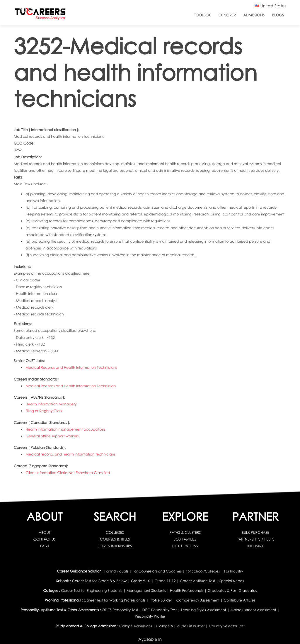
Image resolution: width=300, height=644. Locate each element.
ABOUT (45, 532)
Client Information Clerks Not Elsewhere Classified (68, 473)
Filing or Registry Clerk (44, 411)
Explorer (227, 15)
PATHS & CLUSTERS (185, 532)
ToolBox (202, 15)
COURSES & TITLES (115, 539)
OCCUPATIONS (185, 546)
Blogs (278, 15)
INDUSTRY (256, 546)
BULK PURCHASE (255, 532)
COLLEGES (115, 532)
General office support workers (52, 436)
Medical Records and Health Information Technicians (71, 367)
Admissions (254, 15)
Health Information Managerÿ (51, 404)
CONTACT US (45, 539)
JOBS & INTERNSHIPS (115, 546)
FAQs (45, 546)
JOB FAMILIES (185, 539)
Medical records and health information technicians (70, 454)
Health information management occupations (65, 429)
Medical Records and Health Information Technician (71, 386)
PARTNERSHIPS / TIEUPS (255, 539)
